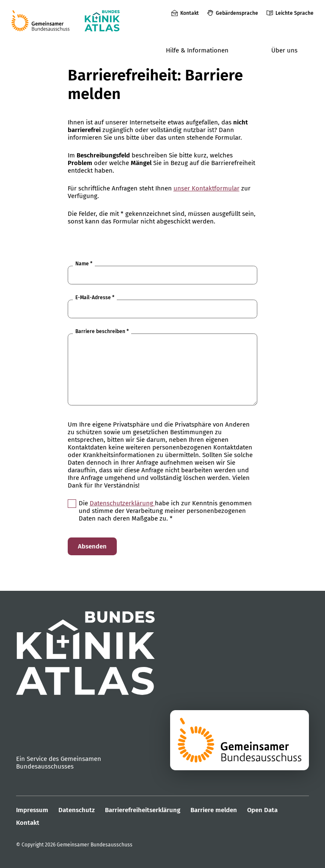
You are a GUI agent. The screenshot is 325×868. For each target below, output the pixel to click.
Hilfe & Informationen (197, 50)
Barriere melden (214, 810)
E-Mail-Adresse (95, 298)
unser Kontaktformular (207, 188)
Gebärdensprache (237, 13)
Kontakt (190, 13)
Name (84, 264)
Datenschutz (77, 810)
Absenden (92, 546)
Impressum (32, 810)
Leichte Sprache (295, 13)
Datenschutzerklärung (122, 503)
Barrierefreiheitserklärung (143, 810)
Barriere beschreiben (102, 331)
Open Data (262, 810)
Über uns (284, 50)
